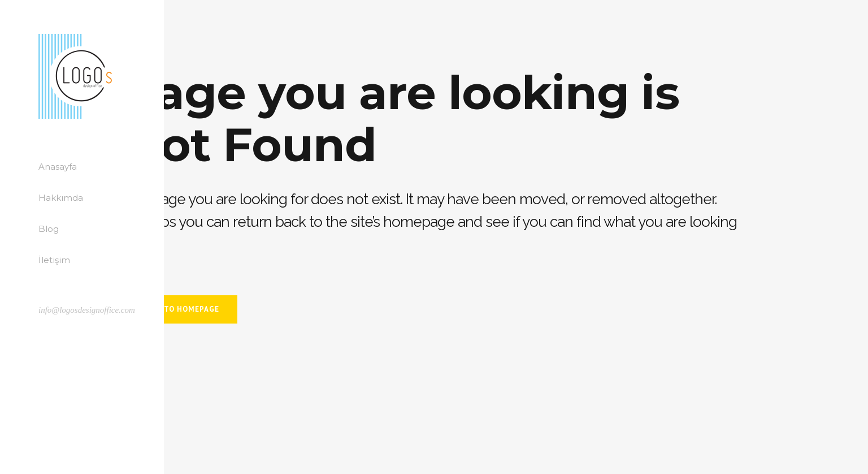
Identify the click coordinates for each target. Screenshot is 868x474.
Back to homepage (180, 309)
